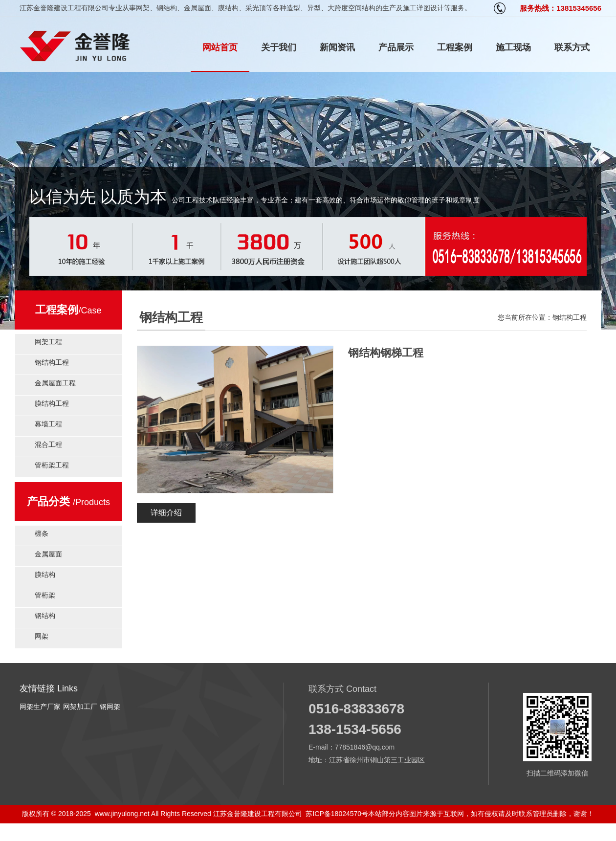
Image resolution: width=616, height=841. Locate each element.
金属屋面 (48, 554)
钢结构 (45, 616)
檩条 (42, 533)
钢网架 (110, 707)
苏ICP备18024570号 (337, 814)
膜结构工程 (52, 403)
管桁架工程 (52, 465)
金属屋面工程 (55, 383)
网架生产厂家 (40, 707)
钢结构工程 (52, 362)
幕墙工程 (48, 424)
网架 (42, 636)
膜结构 (45, 575)
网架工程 (48, 342)
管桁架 (45, 595)
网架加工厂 (80, 707)
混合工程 (48, 444)
